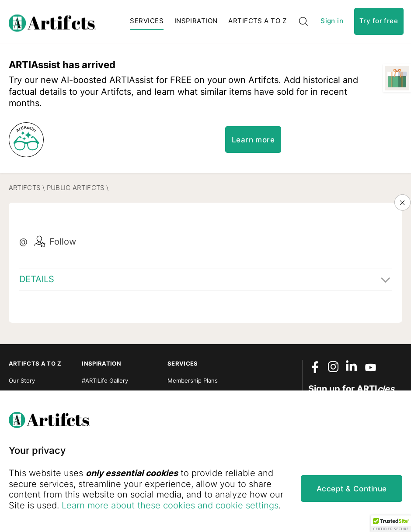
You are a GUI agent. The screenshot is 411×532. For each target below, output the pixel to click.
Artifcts (25, 188)
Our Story (22, 380)
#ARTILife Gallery (105, 380)
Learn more (253, 140)
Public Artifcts (76, 188)
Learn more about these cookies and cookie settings (170, 505)
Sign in (332, 21)
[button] (391, 524)
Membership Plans (193, 380)
